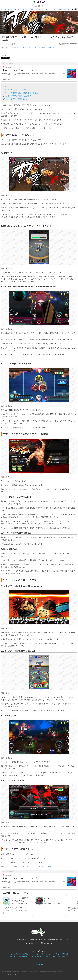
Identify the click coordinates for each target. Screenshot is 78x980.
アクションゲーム (40, 47)
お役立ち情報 (39, 6)
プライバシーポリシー (33, 943)
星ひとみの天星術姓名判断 (19, 956)
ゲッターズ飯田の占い (63, 954)
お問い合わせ (39, 965)
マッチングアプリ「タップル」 (18, 954)
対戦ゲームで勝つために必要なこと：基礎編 (21, 93)
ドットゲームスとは (16, 939)
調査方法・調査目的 (30, 939)
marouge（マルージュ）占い (42, 954)
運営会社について (46, 943)
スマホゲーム (27, 47)
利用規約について (42, 939)
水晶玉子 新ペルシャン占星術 (40, 956)
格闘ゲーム (52, 47)
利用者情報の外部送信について (58, 939)
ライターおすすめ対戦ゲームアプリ (17, 96)
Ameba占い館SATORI (61, 956)
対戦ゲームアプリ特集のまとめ (16, 99)
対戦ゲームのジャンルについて (16, 90)
